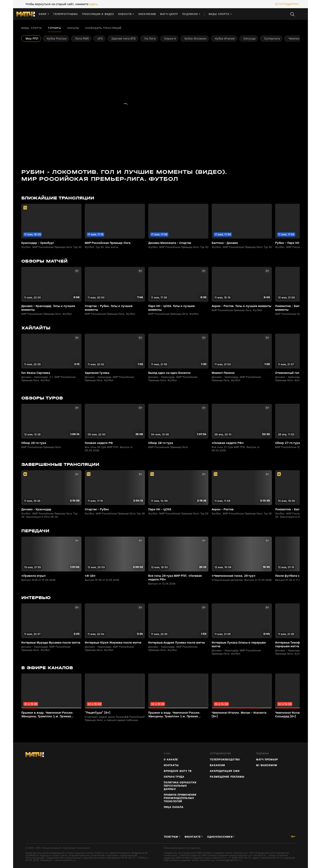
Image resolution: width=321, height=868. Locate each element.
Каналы (73, 28)
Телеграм (171, 837)
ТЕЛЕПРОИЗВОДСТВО (225, 760)
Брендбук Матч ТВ (178, 771)
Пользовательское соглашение (182, 848)
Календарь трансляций (103, 28)
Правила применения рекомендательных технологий (180, 798)
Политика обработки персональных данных (180, 786)
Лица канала (174, 807)
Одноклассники (220, 837)
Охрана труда (174, 777)
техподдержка (289, 4)
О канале (171, 760)
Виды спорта (32, 28)
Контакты (171, 765)
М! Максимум (267, 765)
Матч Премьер (267, 760)
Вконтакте (193, 837)
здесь (93, 4)
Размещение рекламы (227, 777)
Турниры (55, 28)
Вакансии (217, 765)
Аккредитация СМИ (225, 771)
